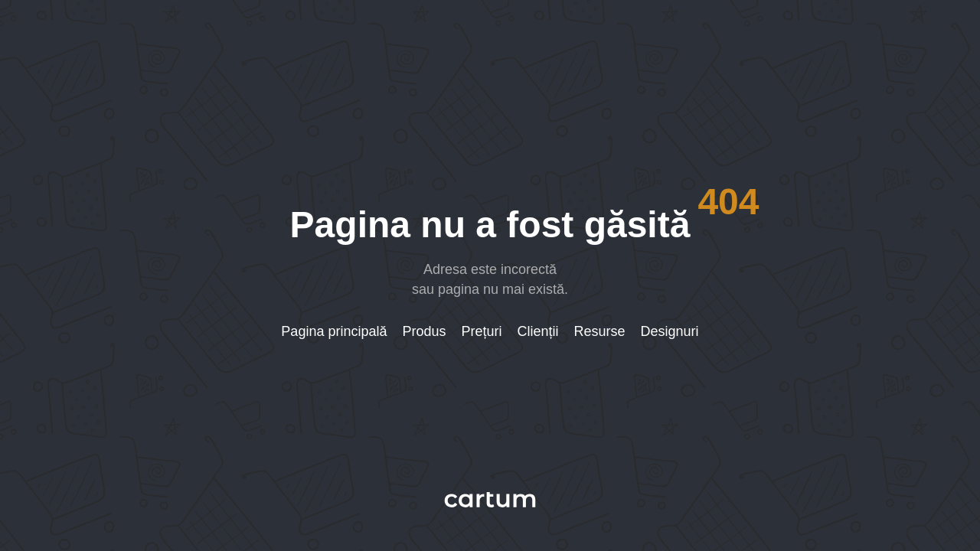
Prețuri (482, 331)
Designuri (670, 331)
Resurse (600, 331)
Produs (424, 331)
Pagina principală (334, 331)
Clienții (538, 331)
